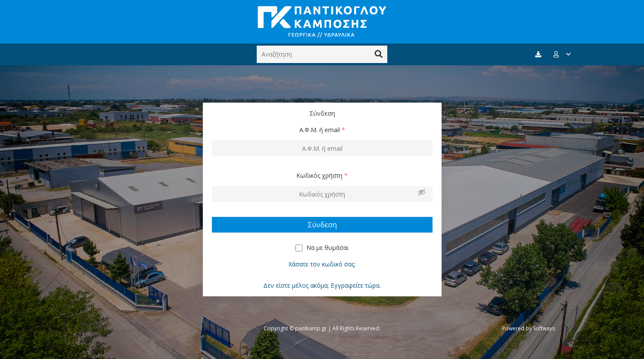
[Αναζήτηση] (322, 54)
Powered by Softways (528, 328)
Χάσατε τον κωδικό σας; (322, 264)
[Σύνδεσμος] (322, 22)
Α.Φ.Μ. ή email (322, 130)
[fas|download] (540, 55)
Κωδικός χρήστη (322, 175)
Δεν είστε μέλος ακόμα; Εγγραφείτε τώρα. (322, 285)
